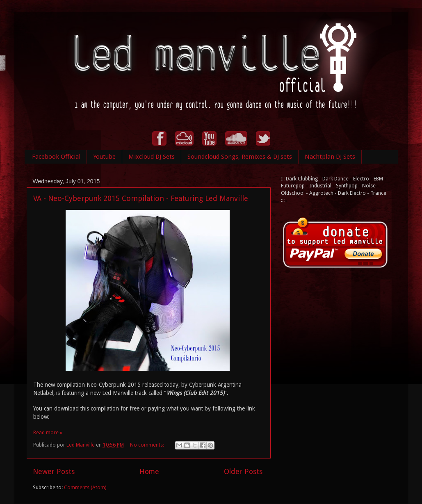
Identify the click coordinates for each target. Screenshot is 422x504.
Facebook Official (56, 157)
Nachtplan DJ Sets (330, 157)
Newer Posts (54, 472)
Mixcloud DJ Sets (152, 157)
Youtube (104, 157)
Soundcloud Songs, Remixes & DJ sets (240, 157)
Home (149, 472)
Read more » (48, 432)
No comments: (148, 445)
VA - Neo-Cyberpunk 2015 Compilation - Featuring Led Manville (141, 198)
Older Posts (243, 472)
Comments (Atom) (85, 487)
